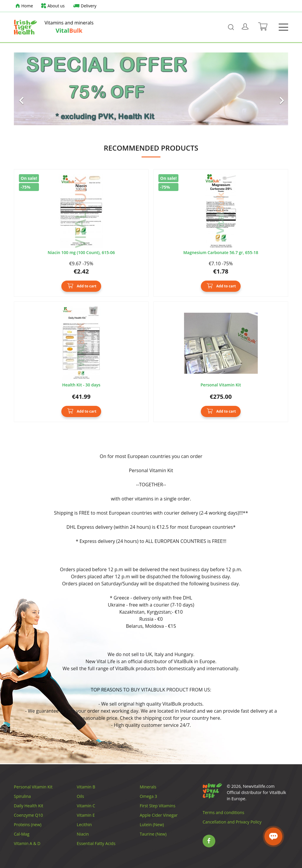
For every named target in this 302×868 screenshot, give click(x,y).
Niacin (83, 834)
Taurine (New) (153, 834)
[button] (35, 89)
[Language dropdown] (277, 6)
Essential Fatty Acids (96, 843)
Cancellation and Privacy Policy (232, 822)
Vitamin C (86, 806)
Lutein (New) (152, 825)
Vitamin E (86, 815)
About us (52, 6)
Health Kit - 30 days (81, 385)
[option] (151, 89)
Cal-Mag (22, 834)
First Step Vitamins (158, 806)
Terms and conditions (223, 812)
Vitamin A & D (27, 843)
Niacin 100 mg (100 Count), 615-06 (81, 253)
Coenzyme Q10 (28, 815)
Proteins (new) (28, 825)
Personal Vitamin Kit (221, 385)
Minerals (148, 787)
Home (23, 6)
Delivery (84, 6)
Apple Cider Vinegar (159, 815)
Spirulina (22, 796)
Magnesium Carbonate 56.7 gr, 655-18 (221, 253)
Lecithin (84, 825)
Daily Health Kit (28, 806)
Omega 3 (148, 796)
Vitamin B (86, 787)
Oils (80, 796)
